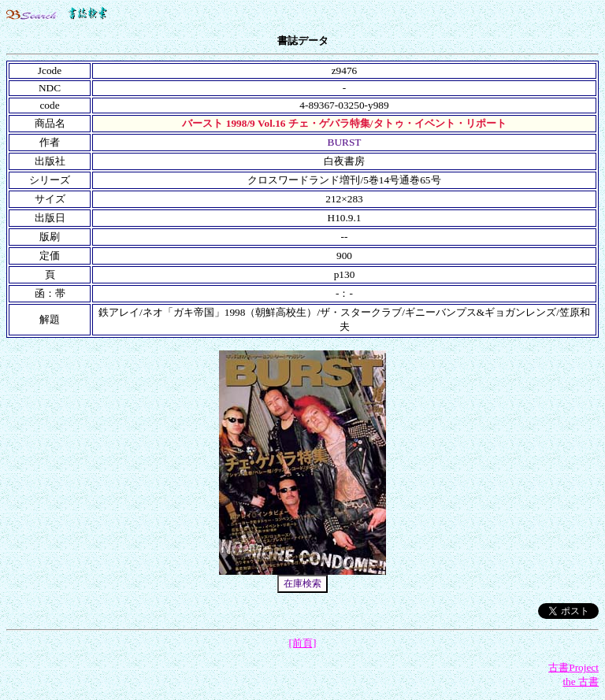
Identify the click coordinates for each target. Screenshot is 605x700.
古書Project (573, 667)
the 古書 (581, 681)
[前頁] (303, 643)
